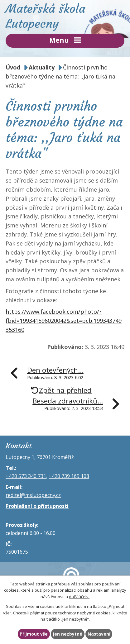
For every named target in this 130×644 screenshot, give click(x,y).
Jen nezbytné (68, 634)
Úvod (13, 67)
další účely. (79, 597)
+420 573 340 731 (26, 476)
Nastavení (99, 634)
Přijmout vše (34, 634)
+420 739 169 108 (69, 476)
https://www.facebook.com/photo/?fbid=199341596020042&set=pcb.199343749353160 (64, 321)
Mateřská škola (65, 16)
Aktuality (42, 67)
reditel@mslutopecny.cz (33, 495)
